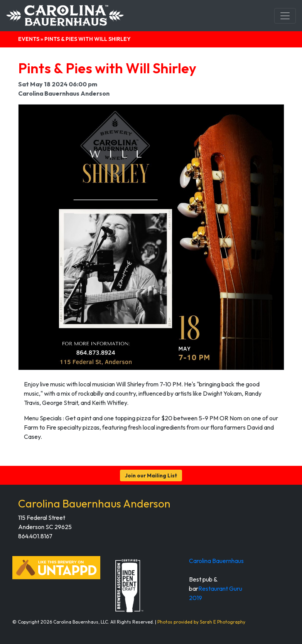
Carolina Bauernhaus (216, 561)
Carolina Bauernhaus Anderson (94, 503)
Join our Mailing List (151, 475)
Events (29, 39)
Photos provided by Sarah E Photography (201, 622)
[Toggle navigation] (285, 16)
